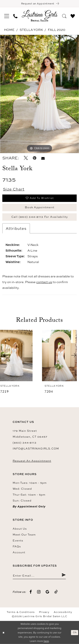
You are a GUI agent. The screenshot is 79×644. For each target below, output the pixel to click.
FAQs (17, 546)
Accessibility (63, 612)
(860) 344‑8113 (25, 443)
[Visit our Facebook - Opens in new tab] (31, 592)
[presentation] (17, 356)
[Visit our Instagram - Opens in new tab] (39, 592)
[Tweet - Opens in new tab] (26, 158)
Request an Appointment (32, 461)
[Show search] (64, 15)
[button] (7, 16)
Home (9, 30)
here (46, 641)
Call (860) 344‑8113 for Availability (40, 217)
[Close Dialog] (4, 632)
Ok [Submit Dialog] (75, 632)
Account (19, 552)
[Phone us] (15, 16)
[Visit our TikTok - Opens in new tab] (56, 592)
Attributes (16, 228)
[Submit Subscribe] (64, 575)
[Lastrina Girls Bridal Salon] (40, 16)
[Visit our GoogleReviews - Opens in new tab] (48, 592)
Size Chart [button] (14, 189)
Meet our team (24, 534)
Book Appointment (40, 207)
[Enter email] (39, 575)
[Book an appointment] (39, 3)
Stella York (31, 30)
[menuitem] (7, 16)
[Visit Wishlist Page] (73, 15)
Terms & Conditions (21, 612)
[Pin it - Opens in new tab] (35, 158)
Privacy (44, 612)
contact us (44, 282)
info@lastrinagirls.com (36, 448)
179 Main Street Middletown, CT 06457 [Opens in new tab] (30, 434)
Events (18, 540)
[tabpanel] (39, 94)
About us (20, 529)
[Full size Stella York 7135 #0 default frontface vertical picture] (39, 94)
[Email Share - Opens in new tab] (43, 158)
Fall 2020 (57, 30)
